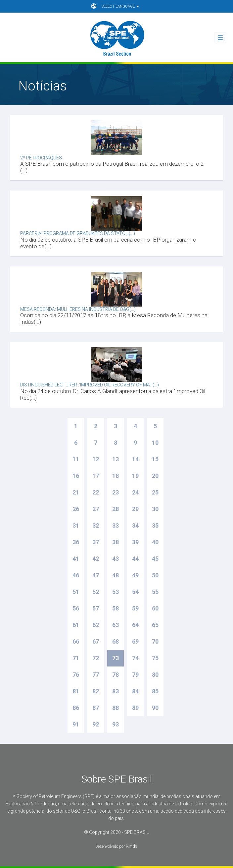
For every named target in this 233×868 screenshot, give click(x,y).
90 (155, 708)
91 (76, 724)
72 (96, 658)
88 (116, 708)
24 (135, 492)
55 (155, 592)
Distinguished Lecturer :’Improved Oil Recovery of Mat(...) (90, 385)
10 (155, 443)
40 (155, 542)
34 (135, 525)
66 (76, 641)
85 (155, 691)
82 (96, 691)
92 (96, 724)
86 (76, 708)
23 (116, 492)
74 (135, 658)
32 (96, 525)
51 (76, 592)
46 (76, 575)
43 (116, 559)
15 (155, 459)
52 (96, 592)
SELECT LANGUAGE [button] (115, 6)
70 (155, 641)
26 (76, 509)
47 (96, 575)
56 (76, 608)
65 (155, 625)
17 (96, 476)
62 (96, 625)
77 (96, 675)
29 (135, 509)
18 (116, 476)
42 (96, 559)
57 (96, 608)
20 (155, 476)
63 (116, 625)
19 (135, 476)
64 (135, 625)
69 (135, 641)
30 (155, 509)
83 (116, 691)
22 (96, 492)
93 (116, 724)
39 (135, 542)
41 (76, 559)
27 (96, 509)
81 (76, 691)
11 (76, 459)
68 (116, 641)
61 (76, 625)
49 (135, 575)
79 (135, 675)
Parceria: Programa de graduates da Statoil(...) (78, 233)
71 (76, 658)
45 (155, 559)
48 (116, 575)
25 (155, 492)
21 (76, 492)
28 (116, 509)
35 (155, 525)
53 (116, 592)
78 (116, 675)
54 (135, 592)
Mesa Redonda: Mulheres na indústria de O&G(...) (78, 309)
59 (135, 608)
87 (96, 708)
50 (155, 575)
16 (76, 476)
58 (116, 608)
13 (116, 459)
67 (96, 641)
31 (76, 525)
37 (96, 542)
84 (135, 691)
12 (96, 459)
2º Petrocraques (41, 158)
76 (76, 675)
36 (76, 542)
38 (116, 542)
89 (135, 708)
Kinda (132, 846)
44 (135, 559)
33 (116, 525)
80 (155, 675)
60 (155, 608)
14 (135, 459)
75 (155, 658)
